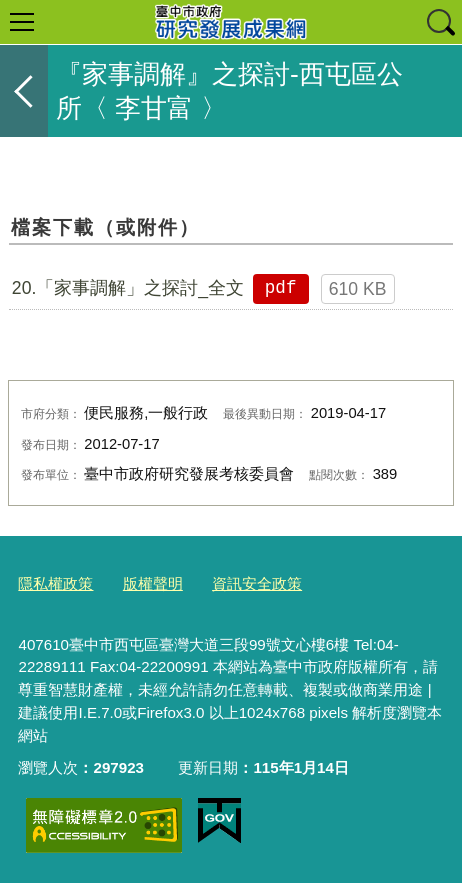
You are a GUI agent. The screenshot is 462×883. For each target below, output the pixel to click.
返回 (24, 91)
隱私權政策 (55, 583)
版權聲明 (153, 583)
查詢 (440, 22)
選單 (22, 22)
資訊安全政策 (257, 583)
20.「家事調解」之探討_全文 (128, 288)
